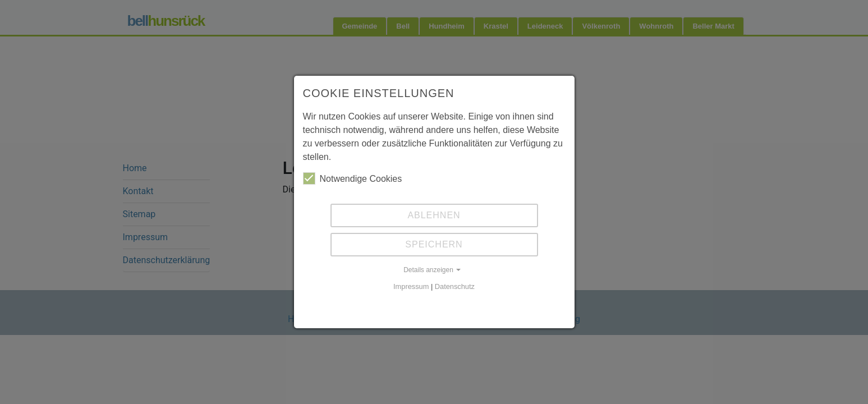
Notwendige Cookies (353, 178)
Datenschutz (455, 286)
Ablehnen (434, 215)
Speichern (434, 244)
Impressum (411, 286)
